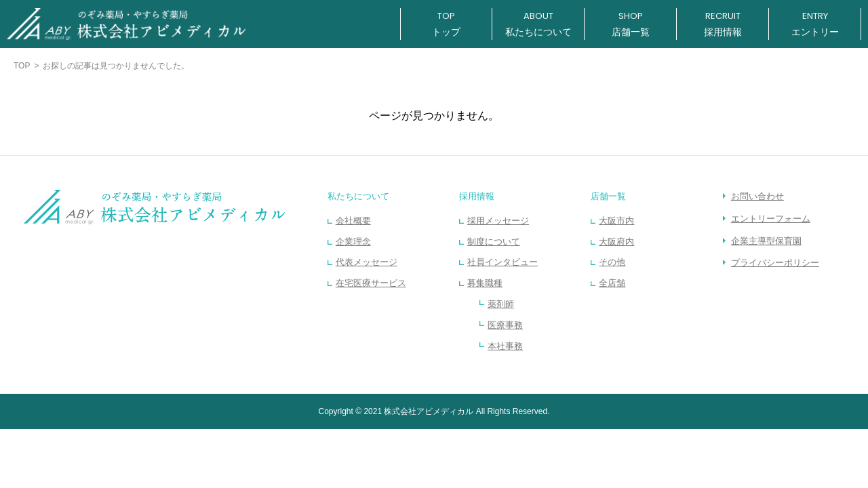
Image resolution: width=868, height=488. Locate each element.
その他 (612, 262)
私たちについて (358, 196)
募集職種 (485, 283)
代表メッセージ (367, 262)
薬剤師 (501, 304)
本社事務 (505, 346)
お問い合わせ (757, 196)
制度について (494, 242)
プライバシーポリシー (775, 263)
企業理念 (353, 242)
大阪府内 (616, 242)
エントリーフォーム (771, 219)
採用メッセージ (498, 221)
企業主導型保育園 (766, 241)
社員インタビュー (502, 262)
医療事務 (505, 325)
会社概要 (353, 221)
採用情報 (477, 196)
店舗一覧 (608, 196)
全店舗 (612, 283)
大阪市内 (616, 221)
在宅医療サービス (371, 283)
